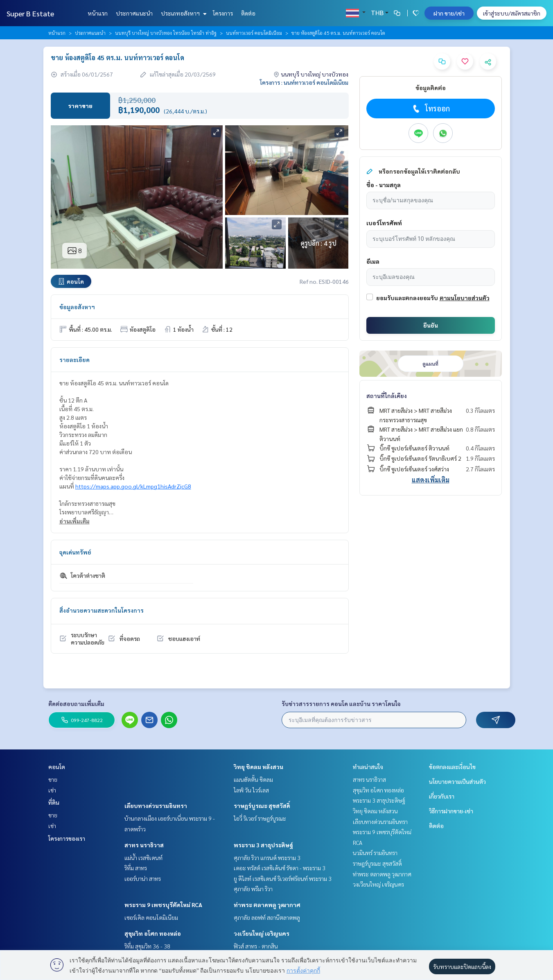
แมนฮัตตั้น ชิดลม (253, 779)
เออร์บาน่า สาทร (143, 878)
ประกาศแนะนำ (134, 13)
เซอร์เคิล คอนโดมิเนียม (151, 917)
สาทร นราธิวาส (144, 845)
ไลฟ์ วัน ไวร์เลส (251, 790)
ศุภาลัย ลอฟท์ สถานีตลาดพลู (267, 917)
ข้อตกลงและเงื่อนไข (452, 767)
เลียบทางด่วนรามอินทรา (156, 806)
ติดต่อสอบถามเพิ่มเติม (76, 704)
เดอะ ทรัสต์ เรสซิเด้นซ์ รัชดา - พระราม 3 (280, 868)
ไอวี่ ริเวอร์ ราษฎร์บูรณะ (260, 818)
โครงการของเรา (67, 838)
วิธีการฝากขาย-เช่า (451, 811)
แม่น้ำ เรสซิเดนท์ (143, 858)
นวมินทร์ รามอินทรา (375, 853)
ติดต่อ (248, 13)
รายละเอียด (74, 360)
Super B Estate (30, 13)
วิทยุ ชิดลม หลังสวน (258, 767)
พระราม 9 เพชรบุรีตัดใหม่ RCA (163, 905)
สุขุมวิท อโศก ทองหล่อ (153, 933)
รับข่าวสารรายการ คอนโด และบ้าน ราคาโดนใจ (341, 704)
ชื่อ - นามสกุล (384, 185)
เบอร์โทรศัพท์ (384, 223)
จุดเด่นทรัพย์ (75, 552)
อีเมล (373, 261)
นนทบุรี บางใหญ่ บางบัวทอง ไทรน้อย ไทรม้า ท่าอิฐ (166, 33)
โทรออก (430, 109)
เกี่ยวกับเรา (442, 796)
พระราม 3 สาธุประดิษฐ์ (263, 845)
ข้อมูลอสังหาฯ (77, 307)
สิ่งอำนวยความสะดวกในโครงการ (102, 610)
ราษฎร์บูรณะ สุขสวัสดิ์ (262, 806)
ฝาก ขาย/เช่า (449, 13)
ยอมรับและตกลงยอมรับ (407, 298)
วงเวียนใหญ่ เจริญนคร (262, 933)
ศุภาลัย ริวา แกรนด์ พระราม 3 (267, 858)
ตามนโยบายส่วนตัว (465, 298)
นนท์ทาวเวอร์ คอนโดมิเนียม (254, 33)
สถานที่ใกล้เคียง (387, 396)
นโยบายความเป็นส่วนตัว (457, 781)
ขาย (53, 779)
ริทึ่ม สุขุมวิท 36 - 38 (147, 946)
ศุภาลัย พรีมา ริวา (253, 889)
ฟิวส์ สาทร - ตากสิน (256, 946)
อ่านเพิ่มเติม (74, 521)
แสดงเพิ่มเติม (431, 480)
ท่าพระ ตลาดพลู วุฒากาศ (267, 905)
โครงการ (223, 13)
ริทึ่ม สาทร (136, 868)
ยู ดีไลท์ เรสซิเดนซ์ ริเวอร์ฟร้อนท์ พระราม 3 (283, 878)
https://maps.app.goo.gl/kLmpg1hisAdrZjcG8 (133, 486)
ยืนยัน (431, 325)
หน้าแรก (98, 13)
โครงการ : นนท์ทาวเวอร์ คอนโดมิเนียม (304, 82)
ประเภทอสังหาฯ (183, 13)
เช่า (52, 790)
